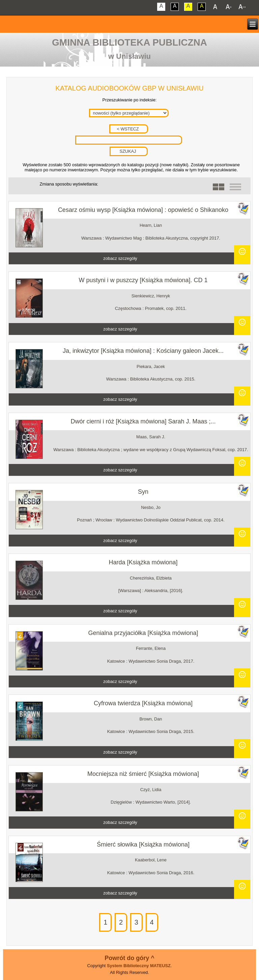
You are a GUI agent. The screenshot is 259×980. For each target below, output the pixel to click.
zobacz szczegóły (120, 258)
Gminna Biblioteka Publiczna (129, 42)
